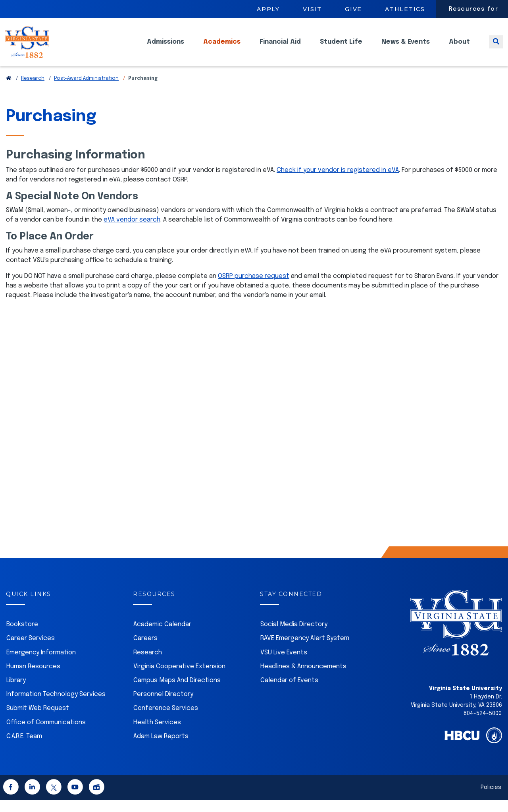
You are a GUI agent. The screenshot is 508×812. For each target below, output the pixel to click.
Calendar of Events (289, 692)
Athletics (405, 9)
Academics (222, 48)
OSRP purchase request (254, 288)
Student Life (341, 48)
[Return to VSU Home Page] (9, 91)
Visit (312, 9)
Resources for (474, 9)
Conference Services (166, 720)
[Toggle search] (496, 48)
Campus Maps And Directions (177, 692)
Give (353, 9)
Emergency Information (41, 664)
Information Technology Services (56, 706)
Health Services (157, 734)
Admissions (165, 48)
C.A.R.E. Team (24, 748)
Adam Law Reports (161, 748)
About (459, 48)
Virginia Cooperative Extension (179, 678)
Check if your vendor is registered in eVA (338, 182)
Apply (268, 9)
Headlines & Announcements (303, 678)
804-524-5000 (483, 725)
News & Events (406, 48)
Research (33, 91)
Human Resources (33, 678)
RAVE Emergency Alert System (305, 650)
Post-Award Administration (86, 91)
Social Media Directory (294, 636)
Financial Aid (280, 48)
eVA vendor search (132, 232)
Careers (145, 650)
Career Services (31, 650)
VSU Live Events (284, 664)
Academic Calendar (162, 636)
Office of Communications (46, 734)
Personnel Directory (163, 706)
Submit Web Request (38, 720)
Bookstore (22, 636)
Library (16, 692)
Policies (491, 799)
